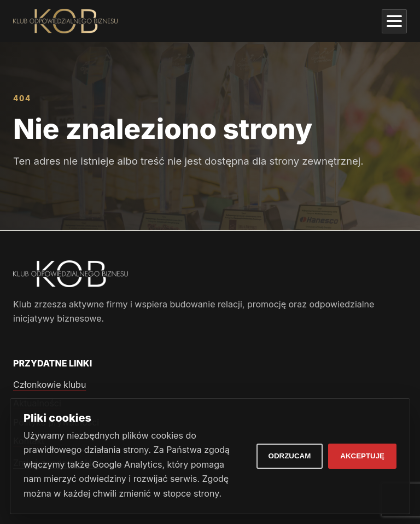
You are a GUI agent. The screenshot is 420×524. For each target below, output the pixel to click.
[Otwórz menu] (394, 21)
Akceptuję (362, 456)
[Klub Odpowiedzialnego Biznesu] (65, 21)
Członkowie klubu (49, 385)
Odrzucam (290, 456)
